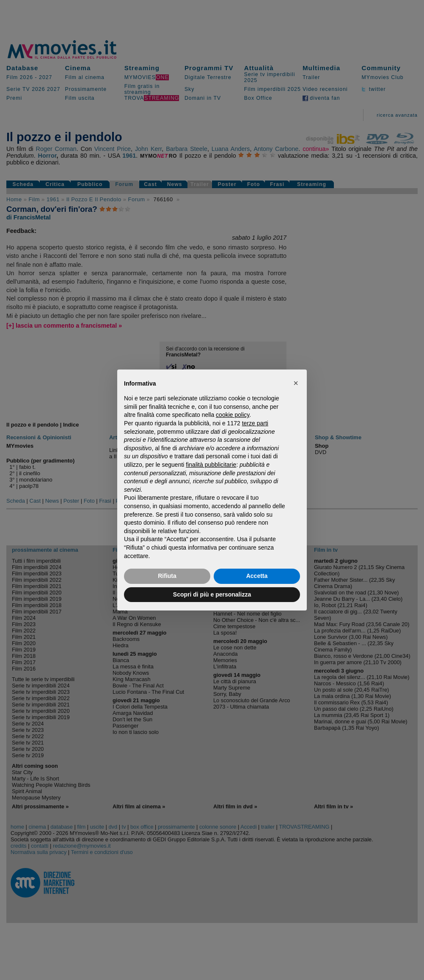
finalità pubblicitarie (211, 465)
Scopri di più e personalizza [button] (212, 594)
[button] (296, 383)
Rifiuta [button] (167, 576)
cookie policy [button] (233, 415)
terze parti (255, 423)
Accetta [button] (257, 576)
